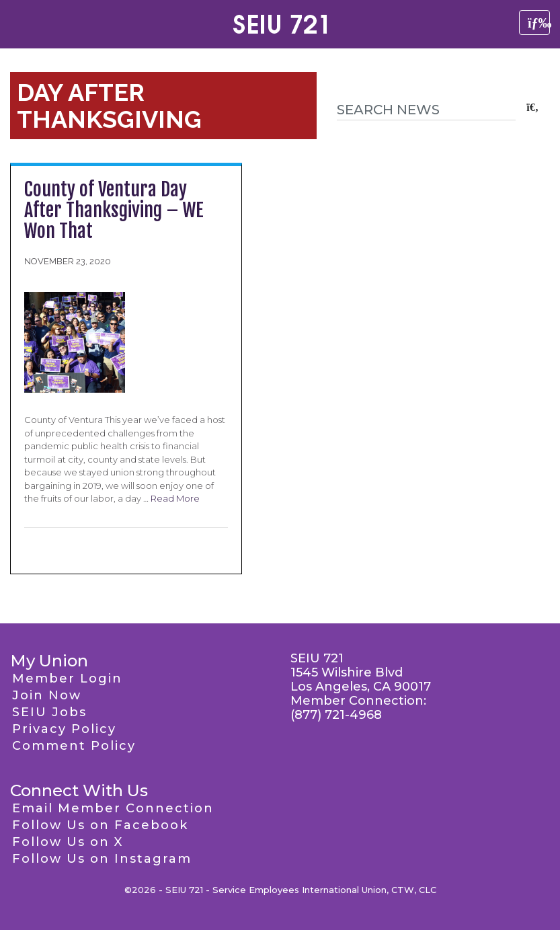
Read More (175, 498)
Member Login (67, 679)
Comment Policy (74, 746)
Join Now (47, 695)
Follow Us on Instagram (102, 859)
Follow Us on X (68, 842)
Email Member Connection (113, 808)
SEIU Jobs (49, 712)
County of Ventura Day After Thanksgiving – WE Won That (114, 210)
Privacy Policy (64, 729)
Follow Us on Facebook (100, 825)
